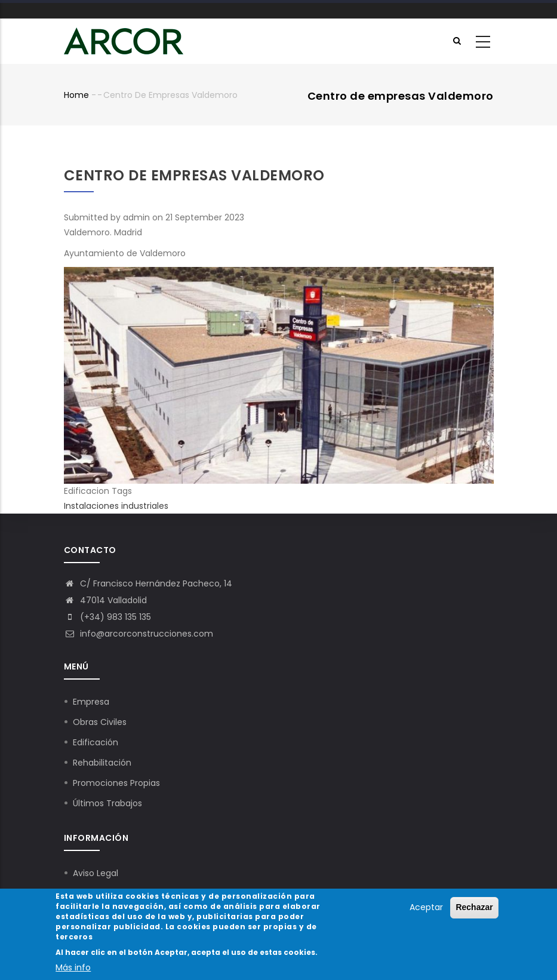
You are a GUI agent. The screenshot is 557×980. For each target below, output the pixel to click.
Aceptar (426, 909)
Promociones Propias (116, 783)
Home (76, 95)
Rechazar (474, 909)
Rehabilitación (102, 763)
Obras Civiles (100, 722)
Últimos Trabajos (107, 803)
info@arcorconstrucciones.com (139, 634)
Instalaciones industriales (116, 506)
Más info (73, 969)
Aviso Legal (96, 873)
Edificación (96, 742)
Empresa (91, 702)
